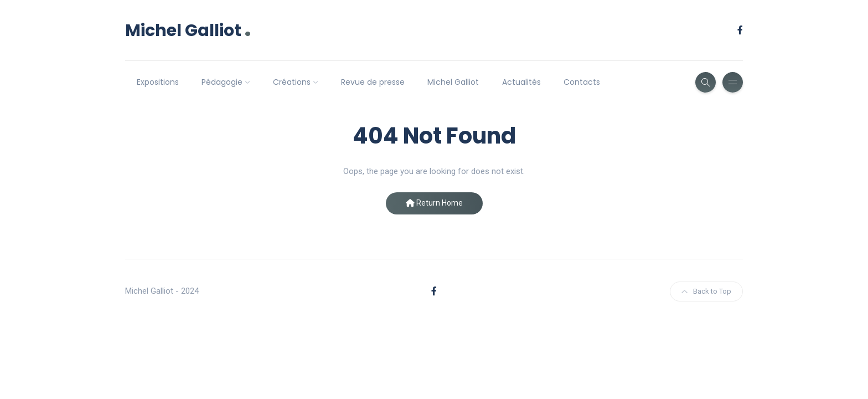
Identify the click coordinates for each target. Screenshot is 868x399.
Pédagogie (222, 82)
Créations (292, 82)
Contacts (582, 82)
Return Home (434, 203)
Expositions (158, 82)
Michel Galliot (188, 30)
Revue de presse (373, 82)
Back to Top (706, 291)
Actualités (521, 82)
